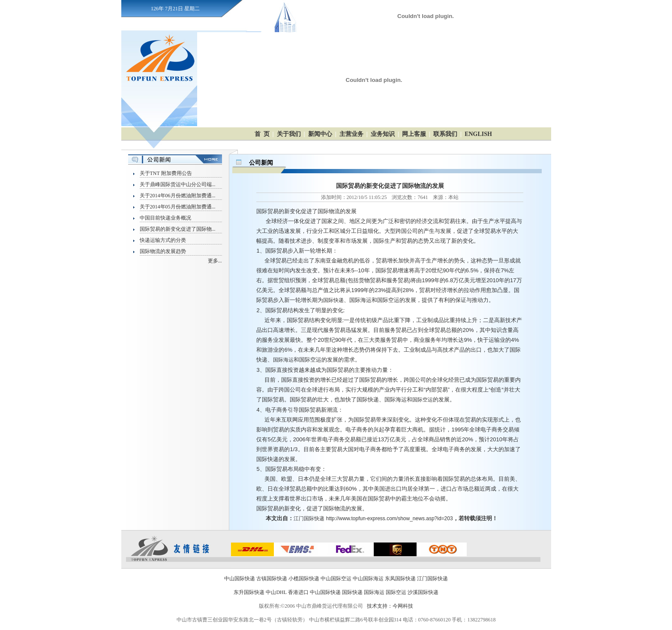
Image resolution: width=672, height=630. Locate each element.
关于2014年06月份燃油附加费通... (178, 196)
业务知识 (383, 134)
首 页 (262, 134)
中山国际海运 (368, 579)
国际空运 (423, 400)
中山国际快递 (240, 579)
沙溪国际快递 (423, 592)
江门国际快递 (309, 518)
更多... (215, 261)
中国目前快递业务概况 (165, 218)
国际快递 (333, 300)
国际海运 (283, 360)
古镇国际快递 (272, 579)
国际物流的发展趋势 (163, 251)
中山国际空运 (336, 579)
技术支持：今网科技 (390, 606)
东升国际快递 (249, 592)
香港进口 (298, 592)
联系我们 (445, 134)
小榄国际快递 (304, 579)
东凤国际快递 (400, 579)
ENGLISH (478, 134)
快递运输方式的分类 (163, 240)
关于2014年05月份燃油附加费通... (178, 207)
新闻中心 (320, 134)
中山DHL (276, 592)
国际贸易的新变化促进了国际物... (178, 229)
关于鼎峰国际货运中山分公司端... (178, 184)
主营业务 (351, 134)
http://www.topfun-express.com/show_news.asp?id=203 (390, 518)
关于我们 (289, 134)
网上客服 (414, 134)
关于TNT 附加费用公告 (166, 173)
